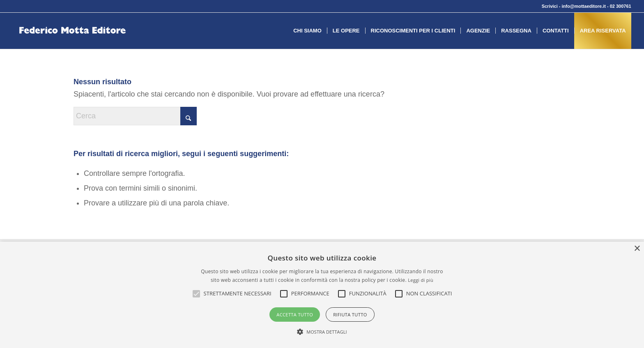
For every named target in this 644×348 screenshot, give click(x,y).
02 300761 (621, 6)
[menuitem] (307, 31)
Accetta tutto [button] (295, 315)
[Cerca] (135, 116)
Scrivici (550, 6)
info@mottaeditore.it (584, 6)
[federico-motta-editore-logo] (72, 43)
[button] (238, 294)
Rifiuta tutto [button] (350, 315)
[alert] (322, 295)
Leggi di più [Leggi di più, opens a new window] (421, 280)
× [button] (637, 249)
